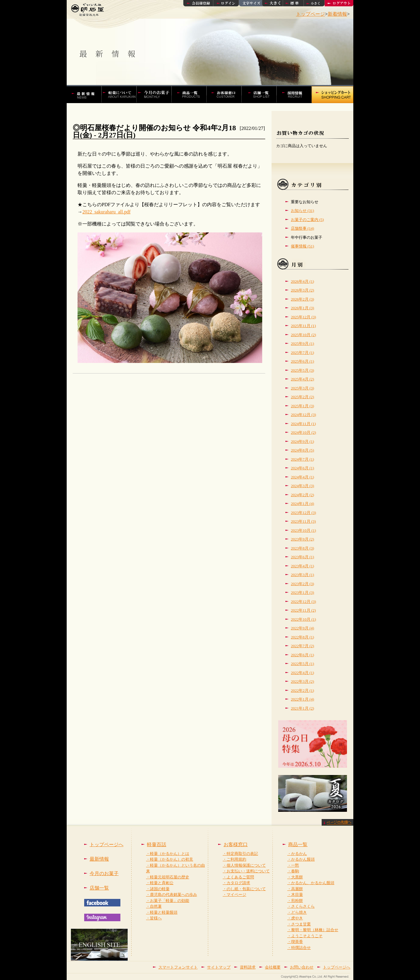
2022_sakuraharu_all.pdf (107, 212)
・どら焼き (297, 912)
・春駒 (293, 871)
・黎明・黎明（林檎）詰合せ (313, 930)
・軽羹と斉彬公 (160, 883)
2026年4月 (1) (302, 281)
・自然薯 (154, 906)
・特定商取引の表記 (240, 854)
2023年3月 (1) (302, 575)
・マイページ (234, 895)
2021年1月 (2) (302, 708)
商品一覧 (298, 845)
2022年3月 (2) (302, 681)
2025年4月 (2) (302, 379)
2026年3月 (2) (302, 290)
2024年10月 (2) (303, 432)
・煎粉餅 (295, 901)
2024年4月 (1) (302, 477)
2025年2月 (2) (302, 397)
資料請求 (248, 967)
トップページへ (107, 845)
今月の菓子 (157, 94)
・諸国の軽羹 (158, 889)
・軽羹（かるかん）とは (168, 854)
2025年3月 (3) (302, 388)
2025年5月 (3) (302, 370)
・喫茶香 (295, 942)
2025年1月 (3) (302, 406)
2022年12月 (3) (303, 602)
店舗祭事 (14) (302, 228)
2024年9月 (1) (302, 441)
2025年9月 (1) (302, 343)
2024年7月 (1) (302, 459)
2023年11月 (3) (303, 521)
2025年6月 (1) (302, 361)
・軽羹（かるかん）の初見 (170, 859)
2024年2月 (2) (302, 495)
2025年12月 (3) (303, 317)
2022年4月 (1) (302, 673)
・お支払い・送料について (246, 871)
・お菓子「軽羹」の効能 (168, 901)
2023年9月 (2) (302, 539)
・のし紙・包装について (244, 889)
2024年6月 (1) (302, 468)
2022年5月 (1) (302, 664)
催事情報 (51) (302, 246)
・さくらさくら (301, 906)
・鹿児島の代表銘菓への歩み (172, 895)
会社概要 (273, 967)
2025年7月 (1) (302, 353)
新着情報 (337, 14)
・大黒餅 (295, 877)
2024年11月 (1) (303, 424)
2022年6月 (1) (302, 655)
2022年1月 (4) (302, 699)
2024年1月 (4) (302, 504)
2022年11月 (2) (303, 610)
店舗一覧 (262, 94)
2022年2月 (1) (302, 690)
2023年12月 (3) (303, 513)
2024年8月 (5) (302, 450)
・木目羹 (295, 895)
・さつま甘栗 (299, 924)
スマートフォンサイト (178, 967)
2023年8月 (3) (302, 548)
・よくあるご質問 (238, 877)
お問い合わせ (302, 967)
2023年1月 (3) (302, 592)
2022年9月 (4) (302, 628)
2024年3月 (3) (302, 486)
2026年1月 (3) (302, 308)
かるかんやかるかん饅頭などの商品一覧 (192, 94)
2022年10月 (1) (303, 619)
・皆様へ (154, 918)
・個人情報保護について (244, 865)
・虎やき (295, 918)
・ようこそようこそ (305, 936)
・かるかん (297, 854)
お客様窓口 (227, 94)
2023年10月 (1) (303, 530)
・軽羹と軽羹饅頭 (162, 912)
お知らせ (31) (302, 211)
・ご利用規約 (234, 859)
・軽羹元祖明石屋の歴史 (168, 877)
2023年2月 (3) (302, 584)
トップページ (310, 14)
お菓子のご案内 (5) (307, 220)
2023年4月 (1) (302, 566)
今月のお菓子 (104, 873)
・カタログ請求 (236, 883)
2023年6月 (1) (302, 557)
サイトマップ (219, 967)
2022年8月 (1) (302, 637)
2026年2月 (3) (302, 299)
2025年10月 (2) (303, 335)
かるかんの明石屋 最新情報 (87, 94)
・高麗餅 (295, 889)
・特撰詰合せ (299, 948)
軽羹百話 (122, 94)
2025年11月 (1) (303, 326)
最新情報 (99, 859)
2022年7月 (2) (302, 646)
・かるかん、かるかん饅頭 (311, 883)
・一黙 (293, 865)
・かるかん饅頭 (301, 859)
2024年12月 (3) (303, 415)
